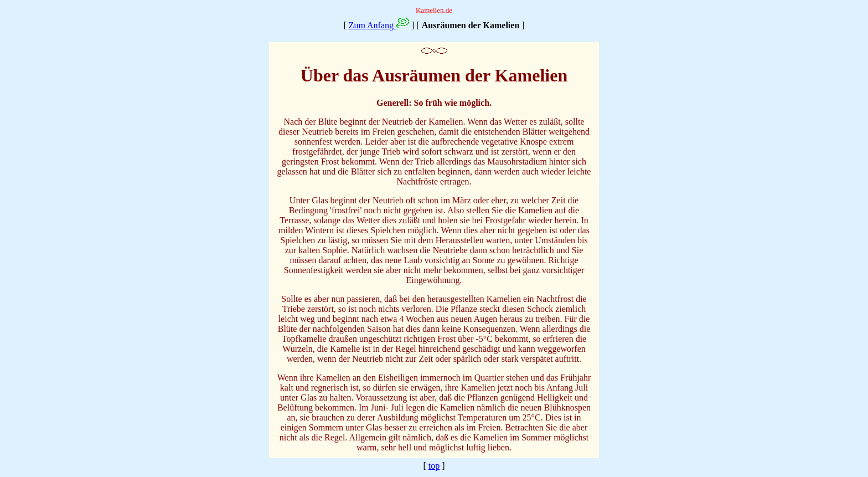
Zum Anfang (372, 25)
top (434, 466)
